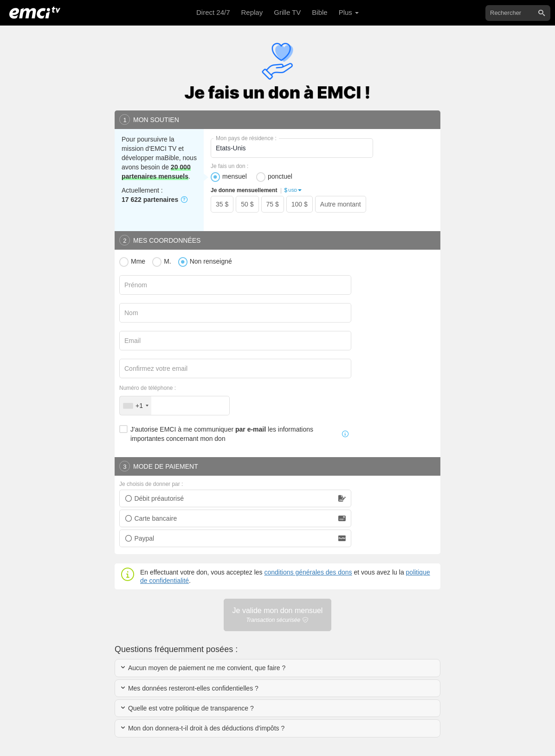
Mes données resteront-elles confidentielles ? (189, 688)
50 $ (247, 204)
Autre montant (341, 204)
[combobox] (136, 406)
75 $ (273, 204)
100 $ (300, 204)
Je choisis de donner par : (151, 484)
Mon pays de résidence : (246, 138)
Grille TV (287, 12)
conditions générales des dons (308, 572)
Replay (252, 12)
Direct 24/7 (213, 12)
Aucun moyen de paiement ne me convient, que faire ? (203, 668)
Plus (349, 12)
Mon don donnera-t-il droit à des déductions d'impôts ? (202, 728)
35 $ (222, 204)
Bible (319, 12)
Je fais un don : (229, 166)
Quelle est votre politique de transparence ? (187, 708)
